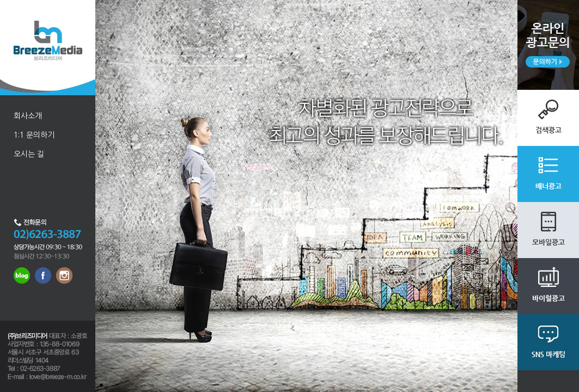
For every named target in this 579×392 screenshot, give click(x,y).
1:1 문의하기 (34, 135)
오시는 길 (29, 154)
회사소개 (28, 116)
